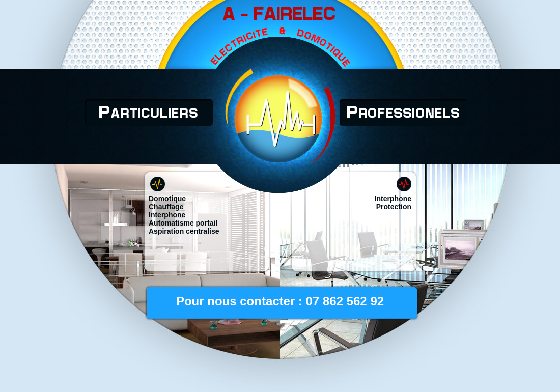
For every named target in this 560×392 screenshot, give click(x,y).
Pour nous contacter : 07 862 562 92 (280, 301)
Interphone (167, 215)
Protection (394, 207)
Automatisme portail (183, 223)
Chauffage (166, 207)
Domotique (167, 199)
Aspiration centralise (184, 231)
